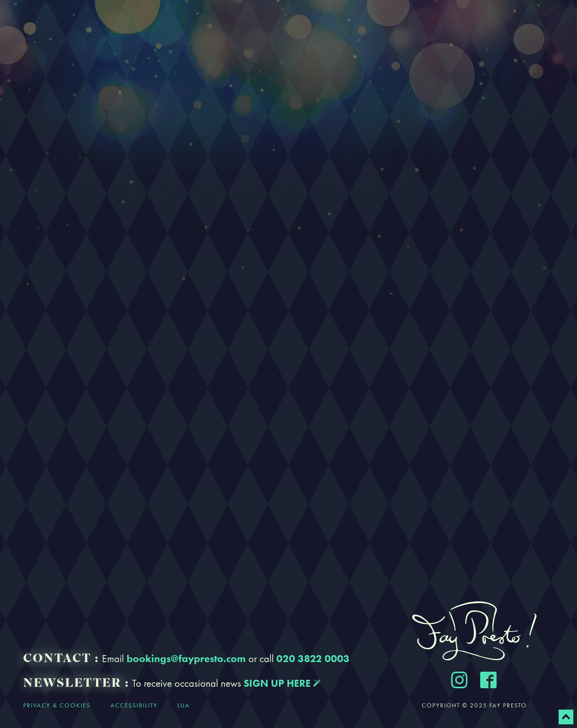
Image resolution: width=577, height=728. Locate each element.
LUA (184, 705)
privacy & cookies (57, 705)
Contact (405, 23)
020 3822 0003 (313, 658)
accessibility (134, 705)
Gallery (311, 23)
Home (37, 23)
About (120, 23)
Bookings (214, 23)
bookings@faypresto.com (186, 658)
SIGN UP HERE (282, 683)
